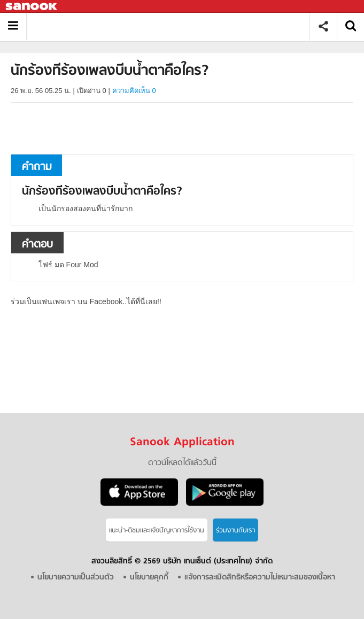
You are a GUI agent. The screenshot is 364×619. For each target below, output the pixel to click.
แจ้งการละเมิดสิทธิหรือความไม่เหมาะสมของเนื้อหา (260, 578)
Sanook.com (32, 7)
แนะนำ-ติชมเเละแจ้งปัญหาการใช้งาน (157, 531)
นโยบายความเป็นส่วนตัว (76, 578)
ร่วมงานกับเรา (235, 531)
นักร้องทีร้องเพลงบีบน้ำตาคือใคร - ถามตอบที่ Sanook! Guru (172, 26)
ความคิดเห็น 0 (134, 91)
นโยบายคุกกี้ (149, 578)
